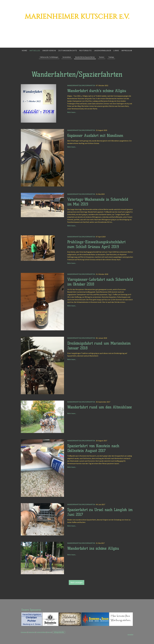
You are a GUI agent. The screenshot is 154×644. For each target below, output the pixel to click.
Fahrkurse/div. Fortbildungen (49, 57)
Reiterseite (86, 51)
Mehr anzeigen (77, 582)
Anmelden (130, 634)
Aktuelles (35, 51)
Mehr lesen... (72, 112)
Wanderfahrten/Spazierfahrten (85, 57)
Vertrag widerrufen (59, 632)
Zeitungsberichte (68, 51)
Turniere (102, 57)
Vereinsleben (67, 57)
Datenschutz (32, 632)
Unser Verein (49, 51)
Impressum (127, 51)
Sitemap (49, 632)
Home (25, 51)
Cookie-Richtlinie (41, 632)
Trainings (111, 57)
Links (116, 51)
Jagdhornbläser (103, 51)
